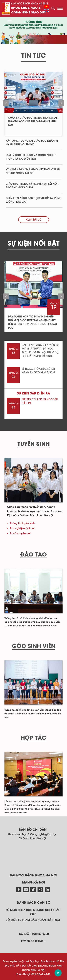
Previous (6, 103)
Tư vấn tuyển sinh (21, 534)
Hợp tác (34, 738)
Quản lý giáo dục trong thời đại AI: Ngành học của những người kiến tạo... (33, 122)
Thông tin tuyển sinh (22, 523)
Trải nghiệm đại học (23, 528)
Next (61, 103)
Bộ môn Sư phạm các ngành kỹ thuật (33, 920)
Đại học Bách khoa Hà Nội (30, 4)
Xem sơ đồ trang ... (34, 941)
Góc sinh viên (34, 647)
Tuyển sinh (34, 444)
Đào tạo (34, 555)
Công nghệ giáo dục (29, 13)
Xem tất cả (34, 220)
